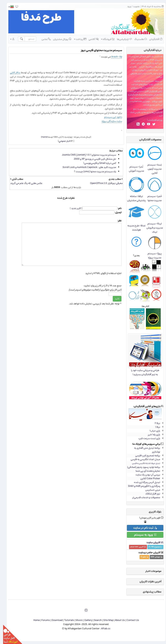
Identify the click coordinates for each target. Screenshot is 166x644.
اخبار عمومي (62, 141)
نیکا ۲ (154, 423)
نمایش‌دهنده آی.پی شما (145, 471)
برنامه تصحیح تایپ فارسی (145, 456)
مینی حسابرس (150, 490)
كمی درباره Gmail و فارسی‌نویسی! (97, 163)
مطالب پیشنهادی (149, 592)
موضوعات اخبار (150, 571)
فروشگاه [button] (105, 39)
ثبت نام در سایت (142, 528)
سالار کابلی (12, 72)
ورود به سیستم (142, 535)
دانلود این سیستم (110, 117)
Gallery (85, 620)
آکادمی (90, 39)
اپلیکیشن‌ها (121, 39)
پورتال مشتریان (59, 39)
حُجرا (157, 101)
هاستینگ (137, 39)
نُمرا (129, 98)
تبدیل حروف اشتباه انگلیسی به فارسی (143, 463)
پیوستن (140, 109)
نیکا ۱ (154, 427)
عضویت (133, 7)
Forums (43, 620)
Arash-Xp (114, 57)
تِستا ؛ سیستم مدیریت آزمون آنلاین (151, 169)
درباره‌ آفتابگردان (149, 50)
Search (95, 620)
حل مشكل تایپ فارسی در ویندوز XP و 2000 (92, 159)
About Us (117, 620)
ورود (126, 7)
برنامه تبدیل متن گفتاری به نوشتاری (144, 450)
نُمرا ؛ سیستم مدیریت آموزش (133, 169)
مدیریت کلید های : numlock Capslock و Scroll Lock (86, 167)
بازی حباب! (152, 431)
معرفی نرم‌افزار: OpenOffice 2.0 (103, 183)
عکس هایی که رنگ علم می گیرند (23, 183)
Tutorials (66, 620)
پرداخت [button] (77, 39)
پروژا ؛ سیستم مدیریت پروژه (152, 256)
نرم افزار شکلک (150, 494)
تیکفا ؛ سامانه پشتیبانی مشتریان (133, 198)
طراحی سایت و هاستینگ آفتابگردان (141, 95)
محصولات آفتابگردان (147, 140)
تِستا (134, 98)
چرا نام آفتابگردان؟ (152, 120)
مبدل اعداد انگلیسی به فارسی (142, 459)
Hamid (41, 137)
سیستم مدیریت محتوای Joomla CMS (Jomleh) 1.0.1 (86, 155)
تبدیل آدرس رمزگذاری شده (144, 482)
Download (54, 620)
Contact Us (130, 620)
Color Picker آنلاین (147, 478)
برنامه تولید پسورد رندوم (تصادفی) (141, 467)
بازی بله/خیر (151, 435)
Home (33, 620)
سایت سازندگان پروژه (109, 121)
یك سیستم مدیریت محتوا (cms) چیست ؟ (92, 171)
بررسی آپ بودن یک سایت (145, 475)
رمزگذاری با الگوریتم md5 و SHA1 (141, 486)
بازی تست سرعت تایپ (146, 438)
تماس (43, 39)
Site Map (105, 620)
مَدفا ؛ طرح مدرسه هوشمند (133, 228)
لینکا (152, 101)
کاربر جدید (73, 208)
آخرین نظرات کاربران (147, 581)
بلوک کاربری (152, 512)
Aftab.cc (103, 629)
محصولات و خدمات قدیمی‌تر (143, 497)
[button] (8, 7)
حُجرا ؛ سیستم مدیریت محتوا (152, 198)
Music (76, 620)
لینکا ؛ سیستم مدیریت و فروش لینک (152, 228)
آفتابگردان (153, 39)
